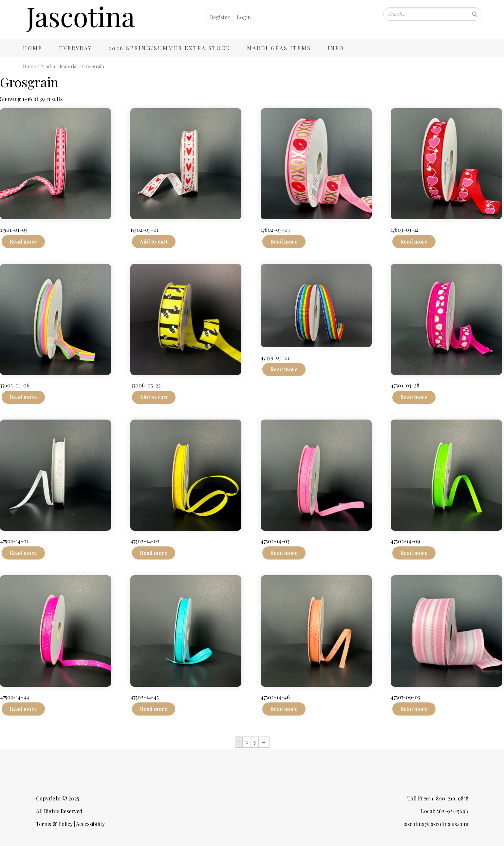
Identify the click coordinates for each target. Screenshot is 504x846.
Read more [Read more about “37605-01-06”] (23, 397)
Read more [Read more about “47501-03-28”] (414, 397)
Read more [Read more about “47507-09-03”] (414, 709)
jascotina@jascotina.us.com (436, 824)
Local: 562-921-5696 (445, 811)
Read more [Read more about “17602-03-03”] (284, 241)
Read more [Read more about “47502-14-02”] (154, 553)
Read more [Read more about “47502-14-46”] (284, 709)
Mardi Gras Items (279, 48)
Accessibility (90, 824)
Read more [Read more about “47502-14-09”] (414, 553)
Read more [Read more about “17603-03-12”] (414, 241)
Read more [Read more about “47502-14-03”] (284, 553)
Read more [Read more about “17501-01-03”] (23, 241)
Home (33, 48)
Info (336, 48)
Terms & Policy (54, 824)
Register (220, 17)
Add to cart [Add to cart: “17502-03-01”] (154, 241)
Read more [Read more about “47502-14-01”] (23, 553)
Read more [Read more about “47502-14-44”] (23, 709)
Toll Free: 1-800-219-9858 (438, 798)
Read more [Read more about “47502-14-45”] (154, 709)
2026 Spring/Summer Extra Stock (169, 48)
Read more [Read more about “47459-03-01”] (284, 369)
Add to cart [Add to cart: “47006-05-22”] (154, 397)
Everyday (75, 48)
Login (244, 17)
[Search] (475, 14)
